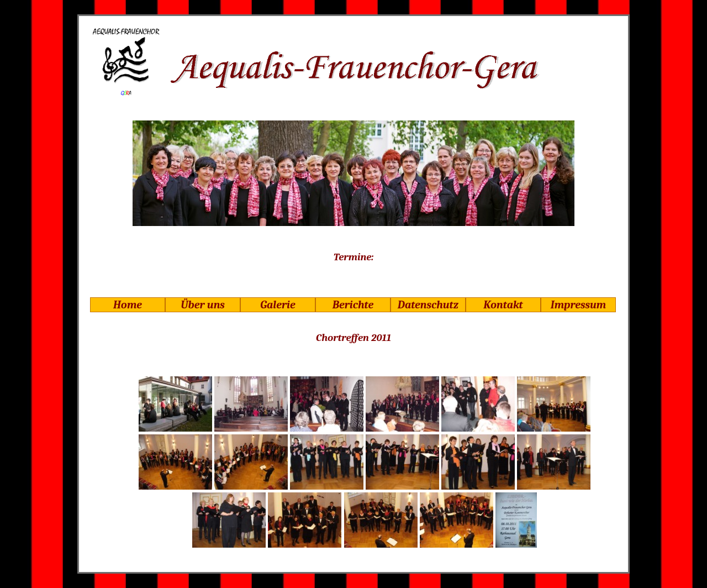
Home (128, 305)
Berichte (353, 305)
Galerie (278, 305)
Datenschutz (428, 305)
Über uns (203, 305)
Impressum (579, 305)
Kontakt (503, 305)
